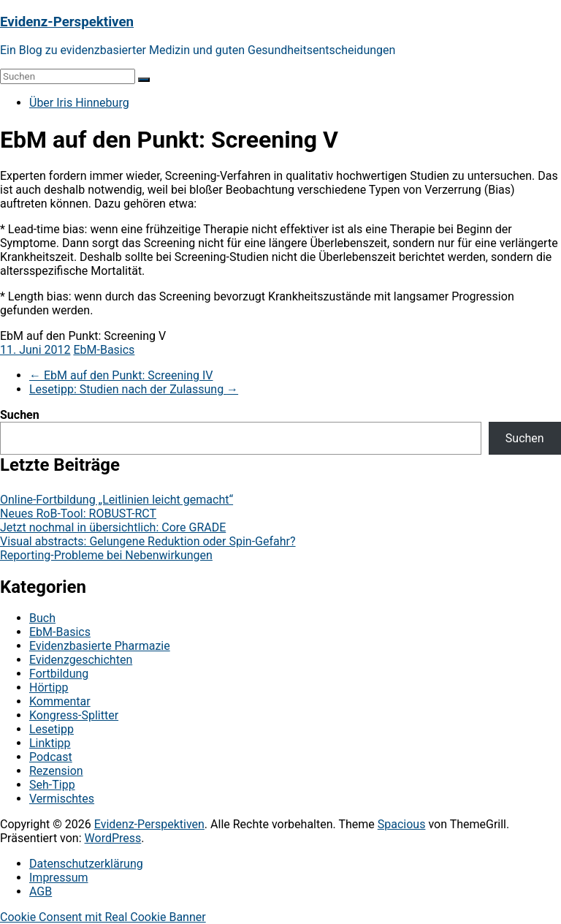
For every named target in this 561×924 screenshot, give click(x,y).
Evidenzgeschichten (81, 660)
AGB (41, 891)
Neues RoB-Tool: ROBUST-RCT (78, 514)
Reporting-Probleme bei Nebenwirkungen (106, 555)
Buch (42, 618)
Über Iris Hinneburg (79, 103)
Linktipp (50, 743)
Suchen (20, 415)
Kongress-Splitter (74, 715)
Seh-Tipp (52, 785)
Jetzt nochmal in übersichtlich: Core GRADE (113, 527)
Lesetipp (51, 729)
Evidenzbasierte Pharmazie (100, 646)
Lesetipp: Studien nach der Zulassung (134, 389)
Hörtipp (49, 688)
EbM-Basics (104, 350)
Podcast (51, 757)
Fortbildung (59, 674)
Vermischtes (62, 799)
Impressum (59, 878)
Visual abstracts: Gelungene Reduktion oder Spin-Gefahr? (148, 541)
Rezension (56, 771)
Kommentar (60, 701)
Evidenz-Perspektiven (67, 22)
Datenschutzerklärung (86, 864)
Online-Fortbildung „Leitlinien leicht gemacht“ (117, 500)
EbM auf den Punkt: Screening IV (121, 375)
